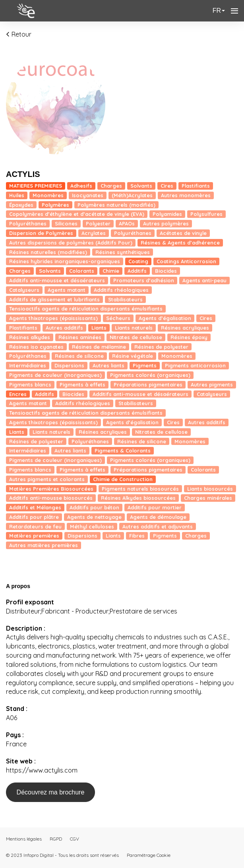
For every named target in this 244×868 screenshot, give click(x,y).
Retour (19, 34)
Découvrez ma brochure (51, 792)
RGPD (56, 839)
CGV (75, 839)
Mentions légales (24, 839)
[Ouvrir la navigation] (234, 11)
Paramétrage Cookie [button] (149, 855)
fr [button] (219, 11)
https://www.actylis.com (42, 770)
